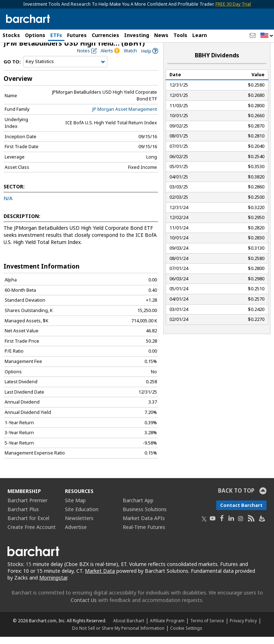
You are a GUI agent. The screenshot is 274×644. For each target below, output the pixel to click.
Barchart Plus (23, 517)
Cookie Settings (186, 635)
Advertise (76, 534)
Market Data (100, 578)
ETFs (56, 35)
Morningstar (53, 585)
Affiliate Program (167, 628)
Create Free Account (32, 534)
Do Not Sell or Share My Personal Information (118, 635)
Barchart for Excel (28, 526)
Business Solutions (145, 517)
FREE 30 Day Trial (233, 4)
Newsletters (79, 526)
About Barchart (129, 628)
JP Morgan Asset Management (125, 116)
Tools (180, 35)
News (161, 35)
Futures (77, 35)
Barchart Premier (27, 508)
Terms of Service (207, 628)
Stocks (11, 35)
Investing (137, 35)
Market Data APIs (144, 526)
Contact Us (84, 607)
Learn (200, 35)
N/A (8, 205)
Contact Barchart (241, 513)
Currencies (105, 35)
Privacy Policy (243, 628)
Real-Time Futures (144, 534)
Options (35, 35)
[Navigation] (65, 69)
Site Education (82, 517)
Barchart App (138, 508)
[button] (267, 36)
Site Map (75, 508)
